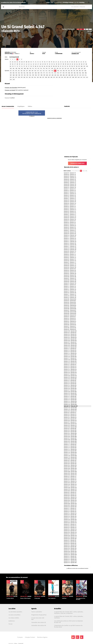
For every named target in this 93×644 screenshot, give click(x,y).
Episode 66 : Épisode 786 (70, 277)
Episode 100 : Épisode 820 (70, 331)
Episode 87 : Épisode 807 (70, 310)
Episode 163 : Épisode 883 (70, 432)
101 (84, 66)
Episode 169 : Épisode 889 (70, 441)
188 (14, 75)
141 (38, 71)
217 (16, 77)
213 (83, 75)
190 (19, 75)
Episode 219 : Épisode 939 (70, 521)
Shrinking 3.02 (59, 2)
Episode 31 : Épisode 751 (70, 221)
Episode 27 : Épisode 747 (70, 214)
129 (82, 69)
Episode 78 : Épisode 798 (70, 296)
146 (52, 71)
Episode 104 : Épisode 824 (70, 337)
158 (85, 71)
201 (50, 75)
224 (35, 77)
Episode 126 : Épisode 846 (70, 373)
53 (52, 64)
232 (57, 77)
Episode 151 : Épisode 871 (70, 413)
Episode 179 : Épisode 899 (70, 457)
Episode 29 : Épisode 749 (70, 218)
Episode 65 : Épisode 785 (70, 275)
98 (77, 66)
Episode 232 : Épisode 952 (70, 542)
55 (57, 64)
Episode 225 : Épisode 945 (70, 531)
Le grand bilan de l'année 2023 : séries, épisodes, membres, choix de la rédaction (69, 613)
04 (17, 62)
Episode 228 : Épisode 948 (70, 535)
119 (55, 69)
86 (49, 66)
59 (66, 64)
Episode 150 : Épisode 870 (70, 411)
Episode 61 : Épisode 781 (70, 269)
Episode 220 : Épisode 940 (70, 523)
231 (54, 77)
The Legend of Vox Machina (81, 598)
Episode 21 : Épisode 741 (70, 205)
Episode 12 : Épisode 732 (70, 191)
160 (13, 73)
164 (24, 73)
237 (70, 77)
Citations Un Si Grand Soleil (77, 163)
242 (84, 77)
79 (33, 66)
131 (11, 71)
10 (31, 62)
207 (66, 75)
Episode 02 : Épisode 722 (70, 175)
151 (66, 71)
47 (38, 64)
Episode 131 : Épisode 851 (70, 380)
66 (82, 64)
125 (71, 69)
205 (61, 75)
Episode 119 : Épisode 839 (70, 361)
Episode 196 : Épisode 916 (70, 484)
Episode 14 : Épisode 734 (70, 194)
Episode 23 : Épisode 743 (70, 208)
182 (75, 73)
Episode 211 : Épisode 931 (70, 508)
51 (47, 64)
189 (16, 75)
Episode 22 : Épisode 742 (70, 206)
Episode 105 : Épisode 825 (70, 339)
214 (86, 75)
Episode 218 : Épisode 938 (70, 520)
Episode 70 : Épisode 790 (70, 283)
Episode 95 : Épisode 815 (70, 323)
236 (68, 77)
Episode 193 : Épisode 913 (70, 480)
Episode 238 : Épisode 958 (70, 551)
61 (70, 64)
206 (64, 75)
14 (40, 62)
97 (74, 66)
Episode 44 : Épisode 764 (70, 242)
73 (20, 66)
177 (61, 73)
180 (69, 73)
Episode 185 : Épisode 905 (70, 467)
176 (58, 73)
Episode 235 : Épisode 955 (70, 547)
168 (36, 73)
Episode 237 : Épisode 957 (70, 550)
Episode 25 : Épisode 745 (70, 211)
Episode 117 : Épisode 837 (70, 358)
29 (74, 62)
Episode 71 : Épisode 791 (70, 285)
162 (19, 73)
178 (63, 73)
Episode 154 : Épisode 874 (70, 417)
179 (66, 73)
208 (69, 75)
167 (33, 73)
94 (68, 66)
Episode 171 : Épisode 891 (70, 444)
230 (51, 77)
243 (87, 77)
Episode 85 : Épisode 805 (70, 307)
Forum (10, 624)
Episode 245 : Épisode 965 (70, 563)
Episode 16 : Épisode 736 (70, 197)
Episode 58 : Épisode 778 (70, 264)
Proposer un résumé (10, 90)
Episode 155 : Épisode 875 (70, 419)
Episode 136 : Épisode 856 (70, 388)
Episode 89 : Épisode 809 (70, 313)
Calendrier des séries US (39, 622)
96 (72, 66)
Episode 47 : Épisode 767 (70, 246)
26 (67, 62)
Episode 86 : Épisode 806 (70, 309)
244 (11, 80)
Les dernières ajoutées (15, 612)
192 (25, 75)
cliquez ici (32, 116)
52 (50, 64)
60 (68, 64)
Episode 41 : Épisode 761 (70, 237)
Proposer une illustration (11, 88)
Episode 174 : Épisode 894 (70, 449)
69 (10, 66)
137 (27, 71)
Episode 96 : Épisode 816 (70, 325)
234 (62, 77)
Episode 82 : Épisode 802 (70, 302)
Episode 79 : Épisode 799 (70, 297)
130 (84, 69)
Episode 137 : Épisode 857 (70, 390)
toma (48, 2)
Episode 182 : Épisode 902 (70, 462)
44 (31, 64)
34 (86, 62)
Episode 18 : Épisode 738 (70, 200)
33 (83, 62)
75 (24, 66)
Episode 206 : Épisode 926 (70, 500)
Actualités (58, 609)
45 (33, 64)
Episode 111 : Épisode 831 (70, 349)
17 (47, 62)
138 (30, 71)
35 (10, 64)
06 (22, 62)
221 (27, 77)
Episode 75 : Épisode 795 (70, 291)
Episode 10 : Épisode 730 (70, 187)
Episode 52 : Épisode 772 (70, 254)
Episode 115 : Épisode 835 (70, 355)
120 (57, 69)
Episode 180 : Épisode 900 (70, 459)
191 (22, 75)
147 (55, 71)
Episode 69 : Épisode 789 (70, 282)
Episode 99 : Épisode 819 (70, 329)
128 (79, 69)
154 (74, 71)
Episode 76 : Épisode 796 (70, 293)
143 (44, 71)
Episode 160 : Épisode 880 (70, 427)
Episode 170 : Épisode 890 (70, 443)
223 (32, 77)
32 (81, 62)
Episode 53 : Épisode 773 (70, 256)
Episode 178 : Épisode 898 (70, 456)
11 (33, 62)
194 (30, 75)
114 (41, 69)
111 (33, 69)
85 (47, 66)
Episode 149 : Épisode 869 (70, 409)
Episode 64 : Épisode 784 (70, 274)
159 (11, 73)
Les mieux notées (14, 618)
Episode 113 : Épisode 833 (70, 352)
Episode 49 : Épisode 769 (70, 250)
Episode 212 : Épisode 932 (70, 510)
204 (58, 75)
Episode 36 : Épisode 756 (70, 229)
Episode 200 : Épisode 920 (70, 491)
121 (60, 69)
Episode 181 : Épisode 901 (70, 460)
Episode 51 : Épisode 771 (70, 253)
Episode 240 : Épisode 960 (70, 555)
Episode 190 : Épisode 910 (70, 475)
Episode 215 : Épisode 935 (70, 515)
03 (15, 62)
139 (32, 71)
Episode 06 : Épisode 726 (70, 181)
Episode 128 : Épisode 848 (70, 376)
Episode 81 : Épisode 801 (70, 301)
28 (72, 62)
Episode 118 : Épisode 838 (70, 360)
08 (26, 62)
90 (58, 66)
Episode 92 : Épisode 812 (70, 318)
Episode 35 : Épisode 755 (70, 227)
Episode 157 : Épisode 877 (70, 422)
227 (43, 77)
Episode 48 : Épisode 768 (70, 248)
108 (25, 69)
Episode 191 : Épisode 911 (70, 476)
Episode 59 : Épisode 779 (70, 266)
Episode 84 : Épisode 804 (70, 305)
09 (29, 62)
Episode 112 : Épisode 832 (70, 350)
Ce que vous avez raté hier (38, 619)
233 (59, 77)
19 (52, 62)
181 (72, 73)
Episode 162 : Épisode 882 (70, 430)
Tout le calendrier (37, 612)
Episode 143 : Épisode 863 (70, 400)
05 (20, 62)
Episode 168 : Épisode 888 (70, 440)
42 (26, 64)
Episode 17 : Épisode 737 (70, 199)
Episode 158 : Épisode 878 (70, 424)
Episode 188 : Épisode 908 (70, 472)
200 (47, 75)
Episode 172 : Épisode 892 (70, 446)
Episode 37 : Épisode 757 (70, 230)
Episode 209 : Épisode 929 (70, 505)
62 (72, 64)
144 (46, 71)
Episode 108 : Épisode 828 (70, 344)
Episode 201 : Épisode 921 (70, 492)
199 (44, 75)
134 (19, 71)
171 (44, 73)
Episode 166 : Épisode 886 (70, 437)
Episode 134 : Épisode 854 (70, 385)
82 (40, 66)
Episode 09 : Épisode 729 (70, 186)
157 (82, 71)
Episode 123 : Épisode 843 (70, 368)
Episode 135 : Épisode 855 (70, 387)
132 (13, 71)
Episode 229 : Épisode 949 (70, 537)
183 (77, 73)
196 (36, 75)
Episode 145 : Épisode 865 (70, 403)
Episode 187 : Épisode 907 (70, 470)
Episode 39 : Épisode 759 (70, 234)
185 (83, 73)
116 (46, 69)
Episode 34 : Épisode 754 (70, 226)
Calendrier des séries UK (39, 625)
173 (49, 73)
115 (44, 69)
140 (35, 71)
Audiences (12, 621)
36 (13, 64)
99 (79, 66)
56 (59, 64)
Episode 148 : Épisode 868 (70, 408)
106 (19, 69)
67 (84, 64)
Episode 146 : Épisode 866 (70, 404)
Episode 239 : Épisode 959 (70, 553)
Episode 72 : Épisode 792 (70, 286)
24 (63, 62)
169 (38, 73)
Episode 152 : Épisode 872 (70, 414)
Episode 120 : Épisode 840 (70, 363)
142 (41, 71)
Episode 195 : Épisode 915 (70, 483)
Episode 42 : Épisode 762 (70, 238)
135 (21, 71)
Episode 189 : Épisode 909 (70, 473)
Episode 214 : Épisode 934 (70, 513)
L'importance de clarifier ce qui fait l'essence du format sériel (68, 626)
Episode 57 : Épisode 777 (70, 262)
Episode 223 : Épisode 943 (70, 528)
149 (61, 71)
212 (80, 75)
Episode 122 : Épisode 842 (70, 366)
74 (22, 66)
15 (42, 62)
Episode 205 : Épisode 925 (70, 499)
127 (76, 69)
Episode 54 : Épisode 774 (70, 258)
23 (61, 62)
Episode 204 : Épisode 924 (70, 497)
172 (47, 73)
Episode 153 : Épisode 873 (70, 416)
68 (86, 64)
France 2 (17, 54)
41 (24, 64)
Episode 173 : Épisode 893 (70, 448)
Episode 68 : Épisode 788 (70, 280)
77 (29, 66)
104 (14, 69)
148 (58, 71)
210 (75, 75)
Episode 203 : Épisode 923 (70, 496)
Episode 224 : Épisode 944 (70, 529)
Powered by (10, 98)
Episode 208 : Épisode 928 (70, 504)
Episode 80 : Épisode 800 (70, 299)
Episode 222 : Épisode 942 (70, 526)
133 (16, 71)
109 (28, 69)
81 (38, 66)
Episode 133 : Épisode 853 (70, 384)
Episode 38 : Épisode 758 (70, 232)
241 (81, 77)
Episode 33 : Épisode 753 (70, 224)
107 (22, 69)
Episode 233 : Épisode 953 (70, 543)
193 (27, 75)
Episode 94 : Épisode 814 (70, 321)
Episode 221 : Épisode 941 (70, 524)
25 (65, 62)
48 (41, 64)
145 (49, 71)
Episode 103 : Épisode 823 (70, 336)
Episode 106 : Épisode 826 (70, 341)
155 (77, 71)
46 (36, 64)
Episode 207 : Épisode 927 (70, 502)
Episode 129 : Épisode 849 (70, 377)
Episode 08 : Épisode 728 (70, 184)
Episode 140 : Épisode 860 (70, 395)
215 (11, 77)
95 (70, 66)
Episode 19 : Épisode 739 (70, 202)
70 (13, 66)
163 (22, 73)
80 (36, 66)
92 (63, 66)
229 (49, 77)
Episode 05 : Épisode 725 (70, 179)
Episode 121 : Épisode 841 (70, 365)
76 (26, 66)
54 (54, 64)
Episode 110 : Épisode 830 (70, 347)
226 (40, 77)
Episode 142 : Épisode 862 (70, 398)
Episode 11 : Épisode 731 (70, 189)
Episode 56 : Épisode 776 (70, 261)
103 (11, 69)
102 (87, 66)
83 (42, 66)
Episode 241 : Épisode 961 (70, 556)
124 (68, 69)
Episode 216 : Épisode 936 (70, 516)
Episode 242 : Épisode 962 (70, 558)
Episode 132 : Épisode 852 (70, 382)
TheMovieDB (21, 643)
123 (65, 69)
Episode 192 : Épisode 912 (70, 478)
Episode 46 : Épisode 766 (70, 245)
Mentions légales (42, 637)
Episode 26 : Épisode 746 (70, 213)
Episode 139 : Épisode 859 (70, 393)
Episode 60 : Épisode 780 (70, 267)
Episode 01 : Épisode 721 (70, 173)
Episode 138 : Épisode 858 (70, 392)
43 (29, 64)
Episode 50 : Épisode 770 (70, 251)
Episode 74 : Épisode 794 (70, 290)
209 (72, 75)
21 (56, 62)
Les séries (12, 609)
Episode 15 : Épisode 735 (70, 195)
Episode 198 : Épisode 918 (70, 488)
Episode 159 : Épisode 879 (70, 425)
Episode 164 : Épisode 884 (70, 433)
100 (81, 66)
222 (30, 77)
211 (78, 75)
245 (14, 80)
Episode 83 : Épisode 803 (70, 304)
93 (65, 66)
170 (41, 73)
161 (16, 73)
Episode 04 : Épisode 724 (70, 178)
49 (43, 64)
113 (38, 69)
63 (75, 64)
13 (38, 62)
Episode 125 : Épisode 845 (70, 371)
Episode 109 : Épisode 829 (70, 345)
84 (45, 66)
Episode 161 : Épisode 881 (70, 429)
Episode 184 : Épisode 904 (70, 465)
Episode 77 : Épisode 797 (70, 294)
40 (22, 64)
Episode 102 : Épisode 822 (70, 334)
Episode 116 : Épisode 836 (70, 357)
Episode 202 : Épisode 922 (70, 494)
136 (24, 71)
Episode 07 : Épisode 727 (70, 183)
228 (46, 77)
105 (16, 69)
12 (36, 62)
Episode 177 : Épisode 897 (70, 454)
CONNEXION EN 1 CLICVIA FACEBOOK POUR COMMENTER (32, 113)
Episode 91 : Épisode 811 (70, 317)
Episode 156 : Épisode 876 (70, 421)
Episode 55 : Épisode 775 (70, 259)
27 (70, 62)
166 (30, 73)
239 (76, 77)
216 (13, 77)
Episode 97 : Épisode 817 (70, 326)
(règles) (90, 34)
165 (27, 73)
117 (49, 69)
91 (61, 66)
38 (17, 64)
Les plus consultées (14, 615)
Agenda (34, 609)
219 (22, 77)
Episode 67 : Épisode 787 (70, 278)
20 (54, 62)
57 (61, 64)
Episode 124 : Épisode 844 (70, 369)
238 (73, 77)
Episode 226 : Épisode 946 (70, 532)
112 (36, 69)
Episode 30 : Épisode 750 (70, 219)
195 (33, 75)
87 (52, 66)
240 (79, 77)
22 (58, 62)
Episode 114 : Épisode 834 (70, 353)
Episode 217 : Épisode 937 (70, 518)
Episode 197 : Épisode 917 (70, 486)
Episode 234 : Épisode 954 (70, 545)
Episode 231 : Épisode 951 (70, 540)
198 (41, 75)
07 (24, 62)
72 (17, 66)
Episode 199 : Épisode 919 (70, 489)
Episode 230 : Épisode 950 (70, 539)
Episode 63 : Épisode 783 (70, 272)
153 (72, 71)
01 (10, 62)
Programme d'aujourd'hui (39, 615)
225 (38, 77)
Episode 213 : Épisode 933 (70, 512)
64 (77, 64)
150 (64, 71)
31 (79, 62)
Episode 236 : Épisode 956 (70, 548)
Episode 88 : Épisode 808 (70, 312)
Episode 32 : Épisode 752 (70, 222)
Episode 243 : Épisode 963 (70, 559)
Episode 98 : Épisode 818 (70, 328)
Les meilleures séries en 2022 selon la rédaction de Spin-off (68, 622)
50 (45, 64)
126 (74, 69)
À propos (20, 637)
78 (31, 66)
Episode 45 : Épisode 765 (70, 243)
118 (52, 69)
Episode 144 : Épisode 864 (70, 401)
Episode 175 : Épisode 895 (70, 451)
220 (24, 77)
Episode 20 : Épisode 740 (70, 203)
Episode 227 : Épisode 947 (70, 534)
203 (55, 75)
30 (77, 62)
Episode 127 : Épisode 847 (70, 374)
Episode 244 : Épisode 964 (70, 561)
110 (30, 69)
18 (49, 62)
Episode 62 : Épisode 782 (70, 270)
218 (19, 77)
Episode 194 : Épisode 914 (70, 481)
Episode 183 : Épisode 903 (70, 464)
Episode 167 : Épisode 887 (70, 438)
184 (80, 73)
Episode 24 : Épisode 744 (70, 210)
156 (80, 71)
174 (52, 73)
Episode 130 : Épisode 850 (70, 379)
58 (63, 64)
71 (15, 66)
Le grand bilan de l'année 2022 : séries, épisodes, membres (69, 617)
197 (39, 75)
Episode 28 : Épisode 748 (70, 216)
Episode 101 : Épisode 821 (70, 333)
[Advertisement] (74, 92)
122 (63, 69)
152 (69, 71)
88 (54, 66)
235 (65, 77)
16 (45, 62)
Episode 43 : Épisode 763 (70, 240)
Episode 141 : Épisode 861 (70, 396)
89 (56, 66)
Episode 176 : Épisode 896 (70, 452)
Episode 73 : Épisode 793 (70, 288)
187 (11, 75)
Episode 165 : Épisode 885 (70, 435)
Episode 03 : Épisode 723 (70, 176)
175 (55, 73)
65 (79, 64)
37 (15, 64)
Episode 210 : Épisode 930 (70, 507)
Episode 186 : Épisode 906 (70, 468)
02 (13, 62)
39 (20, 64)
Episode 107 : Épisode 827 (70, 342)
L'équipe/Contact (30, 637)
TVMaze (16, 643)
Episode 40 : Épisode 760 (70, 235)
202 (53, 75)
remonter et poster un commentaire (54, 118)
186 (86, 73)
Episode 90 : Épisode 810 (70, 315)
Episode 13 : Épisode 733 (70, 192)
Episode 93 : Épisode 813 (70, 320)
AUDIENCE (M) (75, 54)
